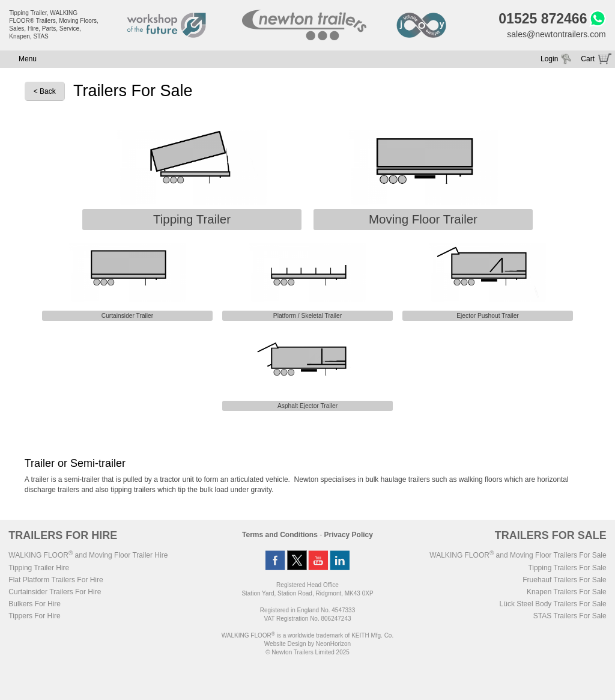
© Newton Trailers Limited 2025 (307, 652)
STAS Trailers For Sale (570, 616)
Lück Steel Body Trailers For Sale (553, 604)
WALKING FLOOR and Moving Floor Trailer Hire (88, 555)
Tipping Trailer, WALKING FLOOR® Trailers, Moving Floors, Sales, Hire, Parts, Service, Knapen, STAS (54, 25)
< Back (45, 91)
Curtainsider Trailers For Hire (55, 592)
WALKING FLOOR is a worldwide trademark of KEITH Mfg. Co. (307, 635)
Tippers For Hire (34, 616)
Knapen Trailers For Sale (567, 592)
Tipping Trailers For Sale (567, 568)
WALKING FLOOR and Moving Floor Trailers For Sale (518, 555)
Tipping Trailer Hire (39, 568)
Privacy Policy (349, 535)
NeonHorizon (333, 644)
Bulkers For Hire (35, 604)
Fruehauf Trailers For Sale (564, 580)
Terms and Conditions (280, 535)
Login (549, 59)
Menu (28, 59)
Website (285, 644)
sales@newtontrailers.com (556, 34)
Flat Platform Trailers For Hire (56, 580)
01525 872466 (543, 19)
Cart (588, 59)
